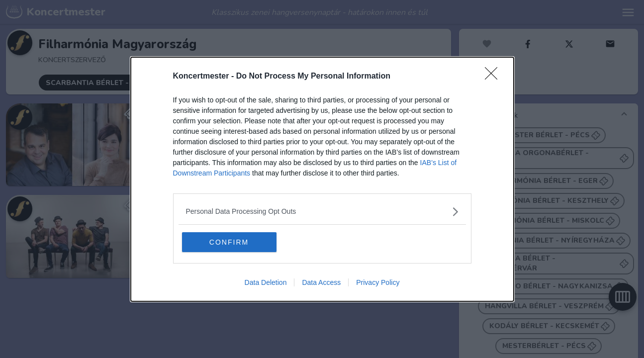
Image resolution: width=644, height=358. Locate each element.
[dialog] (322, 179)
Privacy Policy (378, 282)
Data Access (321, 282)
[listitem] (322, 212)
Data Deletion (266, 282)
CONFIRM (229, 242)
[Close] (494, 77)
